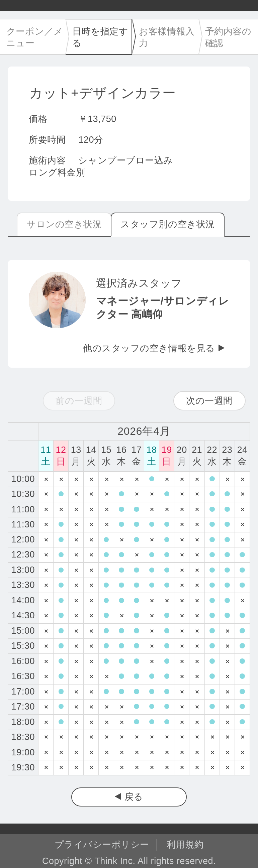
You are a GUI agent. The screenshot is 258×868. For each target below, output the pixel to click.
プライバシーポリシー (102, 845)
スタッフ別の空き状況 (167, 224)
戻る (134, 797)
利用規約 (185, 845)
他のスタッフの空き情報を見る (149, 348)
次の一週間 (209, 401)
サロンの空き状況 (64, 224)
